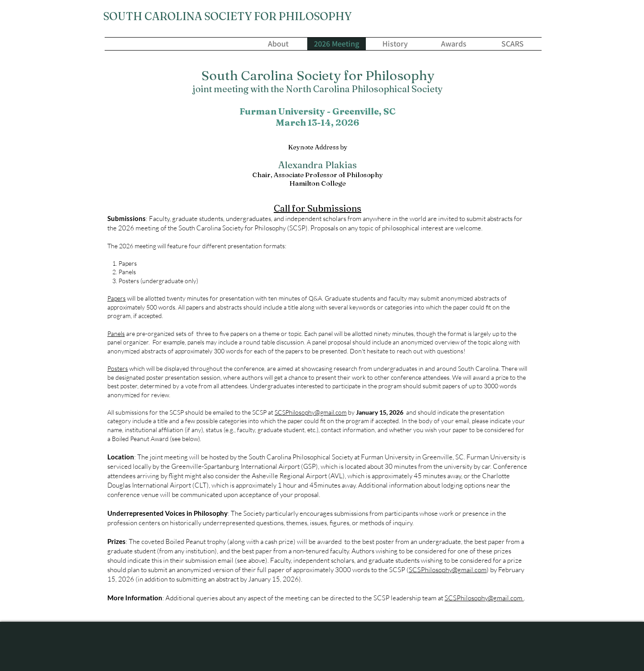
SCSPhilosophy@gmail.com (311, 412)
